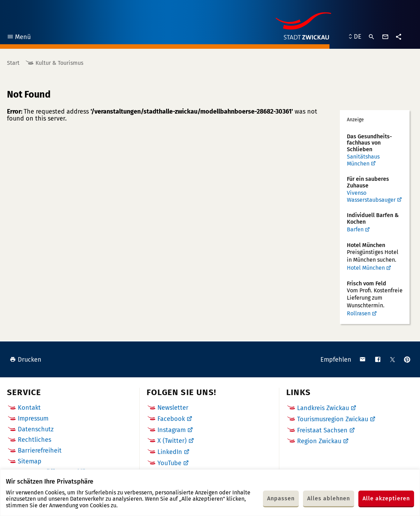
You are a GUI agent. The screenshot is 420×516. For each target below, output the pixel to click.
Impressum (33, 418)
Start (13, 63)
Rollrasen (359, 313)
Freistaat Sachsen (322, 430)
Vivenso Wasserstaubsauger (371, 196)
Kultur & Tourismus (59, 63)
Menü (19, 38)
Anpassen (281, 498)
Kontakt (29, 408)
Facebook (171, 419)
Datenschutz (36, 429)
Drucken (26, 360)
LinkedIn (170, 452)
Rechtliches (34, 440)
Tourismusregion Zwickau (333, 419)
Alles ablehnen (329, 498)
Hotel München (366, 268)
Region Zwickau (319, 441)
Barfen (355, 229)
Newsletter (173, 408)
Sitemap (30, 461)
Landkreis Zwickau (323, 408)
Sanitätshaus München (363, 160)
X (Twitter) (172, 441)
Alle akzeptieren (386, 498)
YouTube (169, 463)
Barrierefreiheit (40, 450)
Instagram (172, 430)
